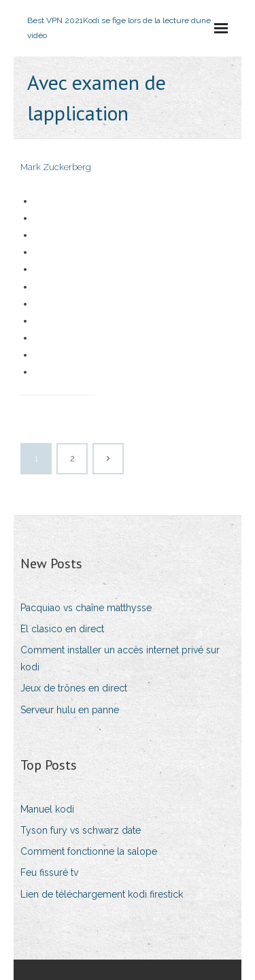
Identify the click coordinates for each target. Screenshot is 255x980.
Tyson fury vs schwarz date (81, 830)
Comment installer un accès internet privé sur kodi (120, 658)
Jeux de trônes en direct (74, 688)
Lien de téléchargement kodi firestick (102, 894)
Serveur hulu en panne (70, 710)
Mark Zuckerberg (56, 167)
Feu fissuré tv (49, 872)
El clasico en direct (62, 629)
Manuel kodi (47, 809)
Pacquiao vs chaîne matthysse (86, 608)
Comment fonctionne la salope (89, 851)
